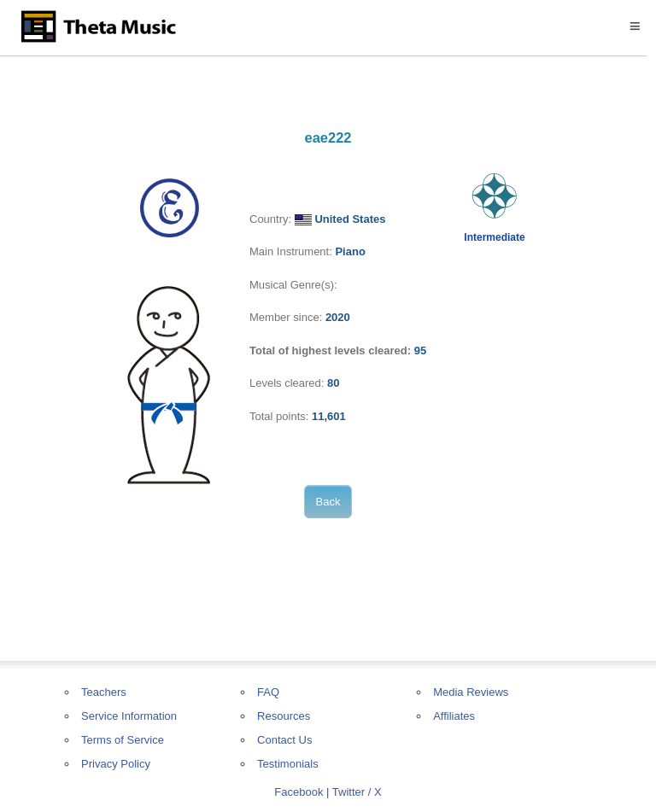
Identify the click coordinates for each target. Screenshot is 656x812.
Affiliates (454, 716)
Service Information (129, 716)
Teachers (104, 692)
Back (328, 502)
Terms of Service (123, 740)
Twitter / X (357, 792)
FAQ (268, 692)
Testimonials (288, 764)
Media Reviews (471, 692)
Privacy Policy (116, 764)
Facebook (299, 792)
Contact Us (284, 740)
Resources (284, 716)
